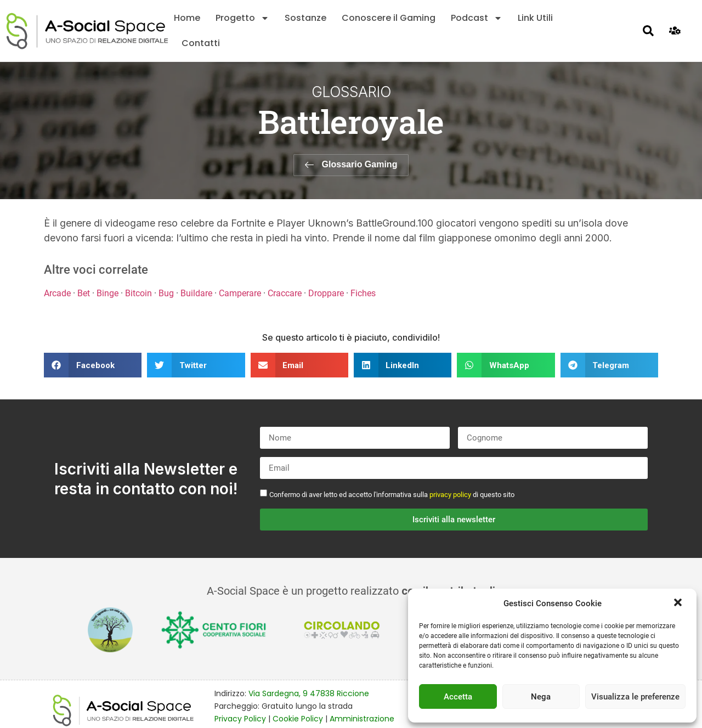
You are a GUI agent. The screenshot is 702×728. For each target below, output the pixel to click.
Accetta (458, 697)
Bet (84, 293)
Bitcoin (138, 293)
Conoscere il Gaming (389, 18)
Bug (166, 293)
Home (187, 18)
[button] (679, 603)
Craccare (285, 293)
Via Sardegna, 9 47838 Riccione (309, 693)
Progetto (242, 18)
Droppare (326, 293)
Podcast (477, 18)
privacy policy (450, 495)
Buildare (196, 293)
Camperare (240, 293)
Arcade (57, 293)
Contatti (201, 43)
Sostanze (305, 18)
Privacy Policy (240, 719)
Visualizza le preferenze (635, 697)
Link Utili (535, 18)
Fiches (363, 293)
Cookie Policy (298, 719)
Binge (107, 293)
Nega (541, 697)
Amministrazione (362, 719)
